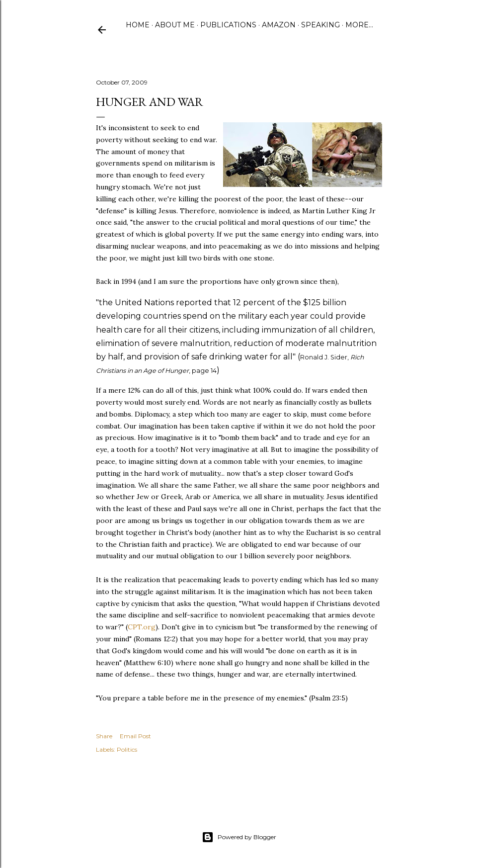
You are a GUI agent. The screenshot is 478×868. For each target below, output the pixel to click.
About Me (175, 25)
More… (359, 25)
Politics (127, 749)
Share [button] (104, 736)
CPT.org (142, 627)
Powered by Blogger (239, 837)
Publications (228, 25)
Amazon (279, 25)
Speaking (320, 25)
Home (138, 25)
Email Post (135, 736)
